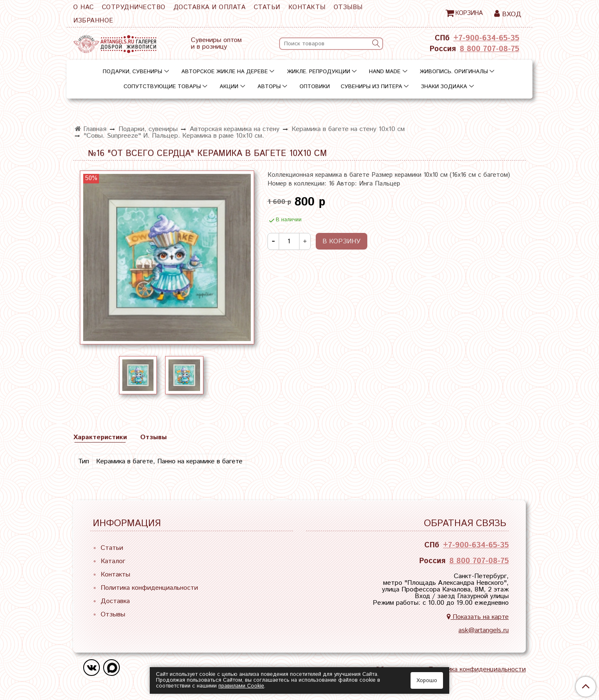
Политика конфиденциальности (149, 588)
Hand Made (385, 72)
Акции (229, 87)
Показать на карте (478, 617)
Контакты (307, 7)
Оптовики (315, 87)
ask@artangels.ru (484, 630)
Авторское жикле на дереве (225, 72)
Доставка (115, 601)
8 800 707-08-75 (489, 49)
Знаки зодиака (444, 87)
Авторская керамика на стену (235, 129)
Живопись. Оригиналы (454, 72)
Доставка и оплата (210, 7)
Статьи (267, 7)
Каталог (113, 561)
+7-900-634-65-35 (486, 38)
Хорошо (427, 681)
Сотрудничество (134, 7)
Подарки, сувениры (132, 72)
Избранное (93, 21)
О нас (84, 7)
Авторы (269, 87)
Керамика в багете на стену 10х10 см (348, 129)
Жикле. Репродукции (319, 72)
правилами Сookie (241, 686)
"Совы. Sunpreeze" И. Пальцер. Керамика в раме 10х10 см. (174, 136)
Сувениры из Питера (371, 87)
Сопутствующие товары (162, 87)
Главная (91, 129)
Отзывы (348, 7)
